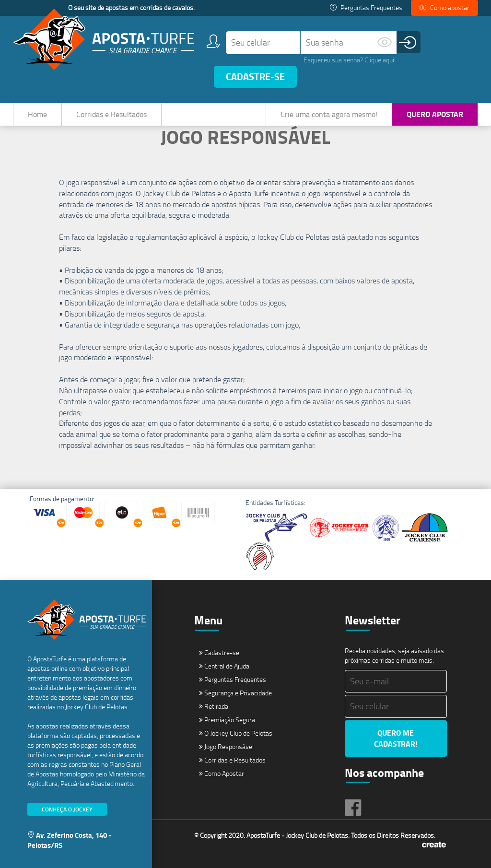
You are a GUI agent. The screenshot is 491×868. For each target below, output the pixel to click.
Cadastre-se (255, 76)
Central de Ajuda (224, 666)
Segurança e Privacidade (235, 693)
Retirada (214, 706)
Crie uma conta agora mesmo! (329, 114)
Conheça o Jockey (67, 809)
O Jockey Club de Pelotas (236, 733)
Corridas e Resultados (111, 114)
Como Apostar (222, 773)
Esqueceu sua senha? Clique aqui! (350, 60)
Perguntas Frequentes (366, 7)
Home (37, 114)
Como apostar (444, 7)
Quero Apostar (435, 114)
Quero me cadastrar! (396, 738)
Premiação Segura (227, 720)
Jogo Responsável (226, 746)
